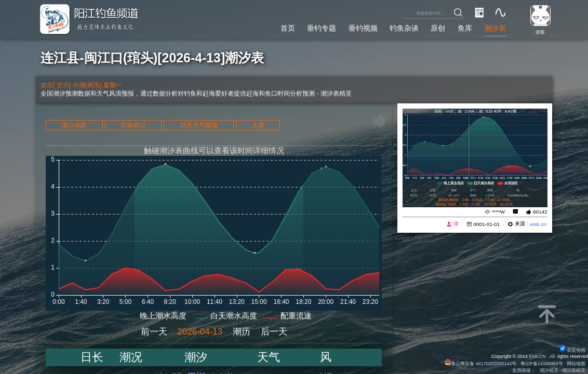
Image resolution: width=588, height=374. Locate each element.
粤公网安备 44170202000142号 (481, 364)
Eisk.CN (537, 356)
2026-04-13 (200, 332)
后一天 (274, 332)
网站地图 (576, 364)
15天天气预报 (199, 125)
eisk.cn (538, 224)
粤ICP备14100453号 (542, 364)
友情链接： (524, 370)
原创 (438, 28)
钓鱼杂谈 (404, 28)
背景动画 (573, 350)
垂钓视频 (363, 28)
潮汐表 (495, 28)
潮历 (242, 332)
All (552, 356)
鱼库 (465, 28)
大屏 (258, 125)
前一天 (154, 332)
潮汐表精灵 (574, 370)
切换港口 (133, 125)
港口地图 (74, 125)
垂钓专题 (322, 28)
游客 (540, 32)
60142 (540, 212)
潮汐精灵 (549, 370)
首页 (288, 28)
